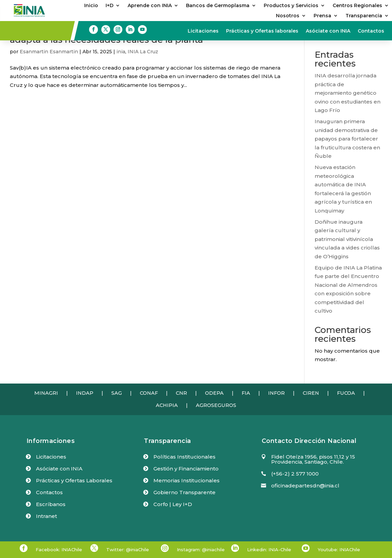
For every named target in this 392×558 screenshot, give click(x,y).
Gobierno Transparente (184, 492)
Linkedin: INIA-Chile (269, 550)
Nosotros (288, 16)
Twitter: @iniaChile (128, 550)
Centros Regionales (357, 6)
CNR (181, 393)
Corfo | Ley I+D (173, 504)
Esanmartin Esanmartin (49, 52)
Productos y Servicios (291, 6)
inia (121, 52)
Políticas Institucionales (184, 457)
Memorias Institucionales (186, 480)
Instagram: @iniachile (201, 550)
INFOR (276, 393)
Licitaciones (203, 31)
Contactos (371, 31)
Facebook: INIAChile (59, 550)
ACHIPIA (167, 405)
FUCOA (346, 393)
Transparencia (364, 16)
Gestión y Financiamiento (186, 469)
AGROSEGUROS (216, 405)
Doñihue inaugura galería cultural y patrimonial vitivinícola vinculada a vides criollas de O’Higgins (347, 239)
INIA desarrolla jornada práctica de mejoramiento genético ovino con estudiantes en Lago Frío (348, 93)
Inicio (91, 6)
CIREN (311, 393)
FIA (246, 393)
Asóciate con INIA (328, 31)
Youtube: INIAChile (339, 550)
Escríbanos (51, 504)
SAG (117, 393)
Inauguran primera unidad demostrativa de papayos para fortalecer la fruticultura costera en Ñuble (347, 139)
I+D (109, 6)
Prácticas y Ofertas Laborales (74, 480)
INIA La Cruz (143, 52)
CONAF (149, 393)
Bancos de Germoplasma (218, 6)
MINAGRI (46, 393)
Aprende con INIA (150, 6)
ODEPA (214, 393)
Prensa (322, 16)
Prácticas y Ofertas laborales (262, 31)
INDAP (85, 393)
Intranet (46, 516)
